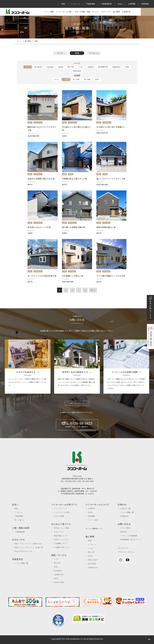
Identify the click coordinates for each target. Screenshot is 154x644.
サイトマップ (123, 548)
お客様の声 (126, 12)
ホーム (19, 41)
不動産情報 (90, 4)
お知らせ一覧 (125, 508)
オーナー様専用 (147, 12)
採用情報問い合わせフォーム (131, 540)
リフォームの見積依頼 (129, 536)
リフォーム (75, 4)
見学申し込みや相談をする (75, 372)
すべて (60, 53)
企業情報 (132, 4)
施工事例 (116, 12)
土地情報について (61, 543)
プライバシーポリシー (126, 552)
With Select (77, 71)
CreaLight (50, 67)
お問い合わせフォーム (77, 403)
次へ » (93, 290)
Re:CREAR (38, 67)
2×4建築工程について (62, 547)
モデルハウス (106, 12)
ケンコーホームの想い (64, 12)
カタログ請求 (125, 528)
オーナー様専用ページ (94, 529)
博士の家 (71, 67)
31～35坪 (76, 79)
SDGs (120, 4)
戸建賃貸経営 (106, 4)
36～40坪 (87, 79)
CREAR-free (116, 67)
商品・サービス (93, 12)
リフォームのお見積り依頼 (124, 372)
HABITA (91, 67)
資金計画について (61, 536)
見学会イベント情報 (61, 528)
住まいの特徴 (80, 12)
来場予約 (124, 532)
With (127, 67)
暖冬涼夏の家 (103, 67)
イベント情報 (49, 12)
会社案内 (91, 508)
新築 (63, 4)
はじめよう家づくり (61, 524)
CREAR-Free (59, 575)
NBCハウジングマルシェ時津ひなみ (28, 544)
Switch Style (59, 582)
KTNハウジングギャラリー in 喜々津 (29, 548)
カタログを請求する (26, 372)
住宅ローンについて (61, 540)
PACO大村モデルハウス (23, 551)
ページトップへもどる (149, 639)
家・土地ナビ (20, 520)
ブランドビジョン (61, 508)
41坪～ (97, 79)
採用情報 (145, 4)
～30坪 (66, 79)
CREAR (60, 67)
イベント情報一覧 (21, 563)
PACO (56, 578)
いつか (81, 67)
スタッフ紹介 (93, 520)
